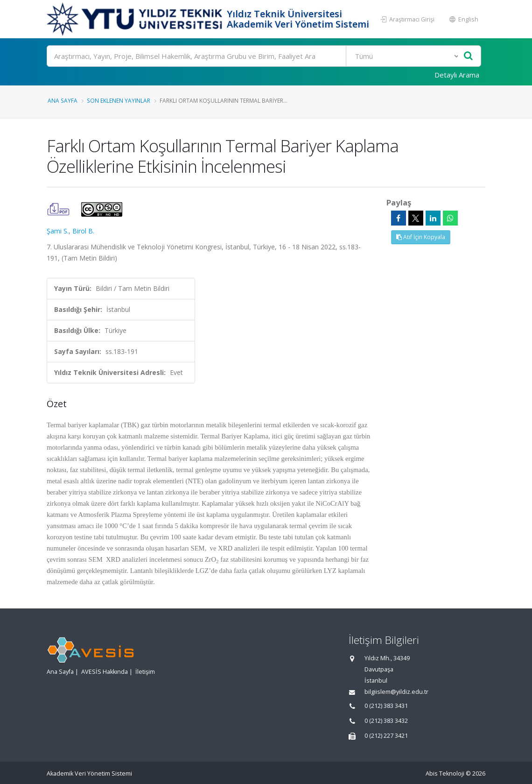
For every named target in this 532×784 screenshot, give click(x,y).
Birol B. (83, 231)
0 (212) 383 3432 (386, 721)
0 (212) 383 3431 (386, 706)
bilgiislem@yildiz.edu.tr (396, 692)
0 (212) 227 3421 (386, 736)
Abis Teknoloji (445, 773)
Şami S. (58, 231)
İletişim (145, 672)
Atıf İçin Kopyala (421, 237)
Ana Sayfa (63, 100)
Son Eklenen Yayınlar (119, 100)
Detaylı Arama (457, 75)
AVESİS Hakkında (105, 672)
